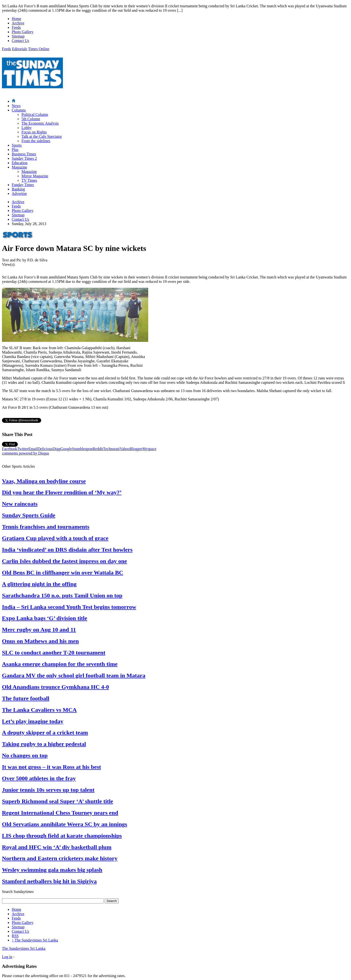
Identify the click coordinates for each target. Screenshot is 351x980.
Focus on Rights (34, 132)
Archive (18, 23)
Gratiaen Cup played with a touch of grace (55, 538)
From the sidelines (36, 141)
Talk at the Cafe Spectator (42, 136)
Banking (18, 189)
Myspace (149, 449)
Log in (7, 957)
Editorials (19, 49)
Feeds (16, 27)
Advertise (19, 193)
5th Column (31, 119)
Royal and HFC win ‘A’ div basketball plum (57, 847)
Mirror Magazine (35, 176)
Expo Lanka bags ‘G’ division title (45, 618)
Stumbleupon (82, 449)
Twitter (23, 449)
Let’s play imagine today (33, 721)
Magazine (19, 167)
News (16, 106)
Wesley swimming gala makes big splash (52, 870)
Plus (15, 150)
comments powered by (25, 453)
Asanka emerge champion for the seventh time (60, 664)
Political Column (35, 114)
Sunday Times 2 (24, 158)
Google (66, 449)
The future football (26, 698)
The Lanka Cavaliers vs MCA (39, 710)
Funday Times (23, 185)
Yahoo (125, 449)
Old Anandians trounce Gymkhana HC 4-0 (55, 687)
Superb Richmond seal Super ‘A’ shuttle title (58, 801)
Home (16, 19)
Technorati (111, 449)
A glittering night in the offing (39, 584)
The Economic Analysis (40, 123)
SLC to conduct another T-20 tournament (54, 653)
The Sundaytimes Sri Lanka (35, 940)
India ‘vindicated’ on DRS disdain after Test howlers (67, 550)
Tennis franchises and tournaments (46, 527)
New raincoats (20, 504)
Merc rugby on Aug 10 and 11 (39, 630)
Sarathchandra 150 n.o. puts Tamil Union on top (62, 595)
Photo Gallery (23, 32)
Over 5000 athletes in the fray (39, 778)
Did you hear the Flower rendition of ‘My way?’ (62, 492)
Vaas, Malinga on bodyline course (44, 481)
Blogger (136, 449)
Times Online (39, 49)
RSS (15, 936)
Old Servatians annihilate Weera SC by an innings (65, 824)
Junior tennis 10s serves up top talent (48, 790)
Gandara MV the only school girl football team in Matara (74, 675)
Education (20, 163)
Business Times (24, 154)
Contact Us (20, 41)
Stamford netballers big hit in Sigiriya (49, 881)
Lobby (27, 128)
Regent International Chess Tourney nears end (60, 813)
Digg (57, 449)
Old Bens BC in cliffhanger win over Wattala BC (63, 573)
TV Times (29, 180)
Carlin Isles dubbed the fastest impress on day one (64, 561)
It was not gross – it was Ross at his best (51, 767)
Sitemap (18, 36)
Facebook (10, 449)
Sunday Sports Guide (29, 515)
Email (33, 449)
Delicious (45, 449)
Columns (19, 110)
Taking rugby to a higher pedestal (44, 744)
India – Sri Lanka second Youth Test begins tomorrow (69, 607)
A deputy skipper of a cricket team (45, 733)
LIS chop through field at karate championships (62, 836)
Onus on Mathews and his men (40, 641)
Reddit (98, 449)
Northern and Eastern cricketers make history (60, 858)
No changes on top (25, 755)
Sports (17, 145)
